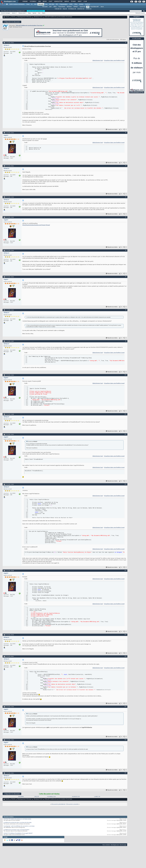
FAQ (39, 1)
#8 (126, 310)
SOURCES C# (81, 9)
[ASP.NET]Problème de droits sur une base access (17, 819)
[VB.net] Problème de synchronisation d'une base (29, 26)
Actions (14, 13)
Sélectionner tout (98, 60)
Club (85, 1)
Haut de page (123, 845)
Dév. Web (52, 4)
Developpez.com (115, 845)
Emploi (67, 1)
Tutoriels (33, 1)
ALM (35, 4)
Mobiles (81, 4)
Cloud (28, 4)
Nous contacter (106, 845)
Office (76, 4)
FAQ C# (65, 9)
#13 (126, 484)
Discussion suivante (72, 804)
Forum (7, 17)
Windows (69, 7)
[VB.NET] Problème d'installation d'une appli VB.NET (18, 833)
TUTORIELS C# (72, 9)
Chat (50, 1)
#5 (126, 217)
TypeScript (82, 7)
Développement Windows (24, 17)
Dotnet (13, 17)
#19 (126, 773)
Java (46, 4)
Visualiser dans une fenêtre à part (114, 60)
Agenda (34, 13)
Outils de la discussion (112, 40)
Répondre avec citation (112, 129)
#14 (126, 570)
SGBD (71, 4)
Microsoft (41, 4)
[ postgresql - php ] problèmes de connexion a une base (19, 826)
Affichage (123, 40)
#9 (126, 341)
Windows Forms (38, 17)
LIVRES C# (89, 9)
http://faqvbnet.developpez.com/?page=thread (36, 225)
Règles (44, 13)
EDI (57, 4)
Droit (80, 1)
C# (88, 7)
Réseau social (22, 13)
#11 (126, 414)
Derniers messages (6, 13)
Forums (25, 1)
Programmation (64, 4)
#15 (126, 635)
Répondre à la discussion (12, 22)
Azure (102, 7)
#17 (126, 707)
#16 (126, 656)
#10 (126, 375)
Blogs (45, 1)
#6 (126, 250)
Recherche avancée (140, 13)
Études (73, 1)
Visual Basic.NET (95, 7)
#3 (126, 166)
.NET (50, 7)
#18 (126, 740)
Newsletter (58, 1)
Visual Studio (62, 7)
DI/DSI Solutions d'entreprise (17, 4)
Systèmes (88, 4)
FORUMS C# (58, 9)
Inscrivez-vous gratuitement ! (36, 11)
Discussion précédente (58, 804)
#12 (126, 434)
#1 (126, 43)
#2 (126, 133)
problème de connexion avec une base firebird (16, 830)
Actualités (21, 797)
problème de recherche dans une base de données (18, 823)
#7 (126, 277)
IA (32, 4)
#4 (126, 197)
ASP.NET (76, 7)
